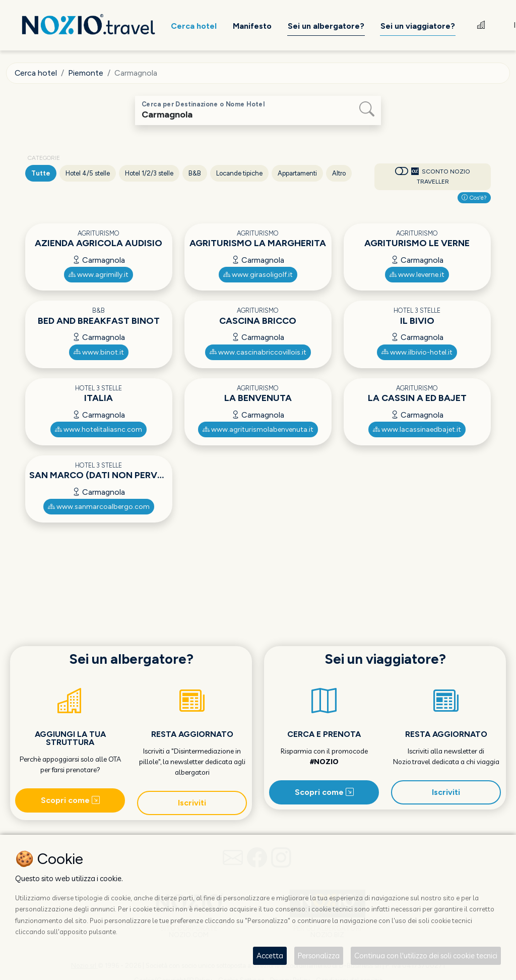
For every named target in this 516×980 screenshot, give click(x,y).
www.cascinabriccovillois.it (258, 352)
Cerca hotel (36, 73)
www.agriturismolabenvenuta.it (258, 429)
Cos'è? (474, 198)
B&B (195, 173)
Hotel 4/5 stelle (88, 173)
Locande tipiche (239, 173)
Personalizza (319, 956)
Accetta (270, 956)
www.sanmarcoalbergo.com (99, 507)
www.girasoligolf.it (258, 275)
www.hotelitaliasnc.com (99, 429)
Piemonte (86, 73)
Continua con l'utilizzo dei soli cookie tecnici (426, 956)
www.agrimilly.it (99, 275)
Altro (339, 173)
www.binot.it (99, 352)
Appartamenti (297, 173)
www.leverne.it (417, 275)
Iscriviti (192, 803)
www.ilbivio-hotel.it (417, 352)
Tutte (41, 173)
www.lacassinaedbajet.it (417, 429)
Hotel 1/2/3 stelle (149, 173)
